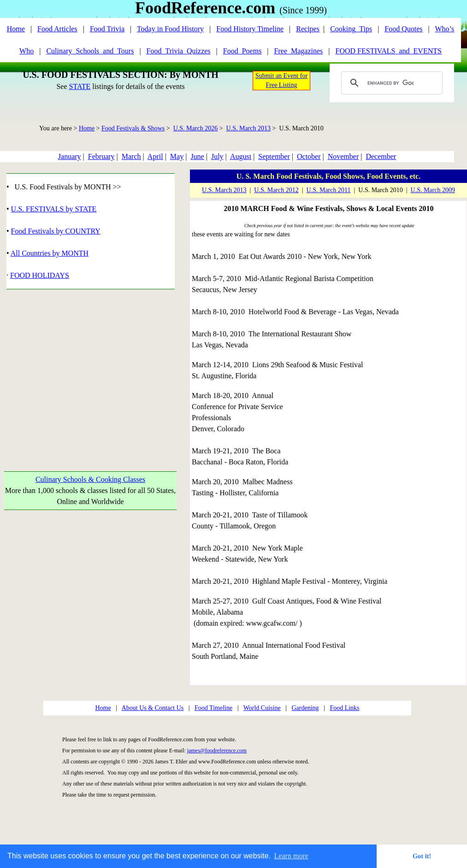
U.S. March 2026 (195, 128)
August (241, 156)
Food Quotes (403, 29)
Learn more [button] (291, 856)
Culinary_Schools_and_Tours (90, 51)
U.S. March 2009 (433, 190)
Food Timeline (213, 708)
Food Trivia (107, 29)
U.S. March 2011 (329, 190)
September (274, 156)
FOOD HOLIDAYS (40, 275)
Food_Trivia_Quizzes (179, 51)
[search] (390, 83)
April (155, 156)
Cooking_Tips (351, 29)
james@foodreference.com (217, 751)
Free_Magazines (299, 51)
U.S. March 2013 (248, 128)
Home (16, 29)
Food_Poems (242, 51)
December (381, 156)
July (217, 156)
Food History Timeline (250, 29)
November (343, 156)
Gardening (305, 708)
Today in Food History (170, 29)
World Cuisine (262, 708)
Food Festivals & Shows (133, 128)
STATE (80, 86)
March (131, 156)
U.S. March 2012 (276, 190)
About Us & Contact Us (153, 708)
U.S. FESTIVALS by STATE (54, 209)
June (197, 156)
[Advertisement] (86, 369)
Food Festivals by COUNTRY (56, 231)
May (177, 156)
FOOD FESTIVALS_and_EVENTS (389, 51)
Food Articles (57, 29)
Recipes (308, 29)
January (70, 156)
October (309, 156)
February (101, 156)
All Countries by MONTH (50, 253)
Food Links (344, 708)
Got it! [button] (422, 856)
